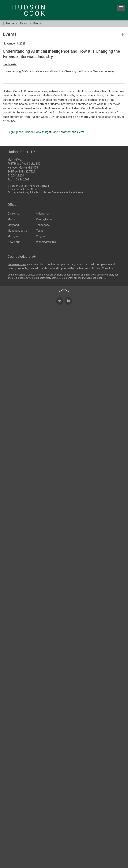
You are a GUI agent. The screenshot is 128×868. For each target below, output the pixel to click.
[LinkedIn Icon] (68, 361)
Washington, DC (46, 241)
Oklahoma (42, 213)
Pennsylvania (44, 219)
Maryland (13, 224)
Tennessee (43, 224)
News (24, 23)
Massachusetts (17, 230)
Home (10, 23)
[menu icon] (121, 8)
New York (14, 241)
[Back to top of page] (64, 351)
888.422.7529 (27, 171)
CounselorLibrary (18, 264)
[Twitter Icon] (60, 361)
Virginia (41, 236)
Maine (11, 219)
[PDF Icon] (124, 35)
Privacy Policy (15, 189)
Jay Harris (10, 64)
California (14, 213)
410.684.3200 (16, 175)
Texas (40, 230)
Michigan (13, 236)
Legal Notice (31, 189)
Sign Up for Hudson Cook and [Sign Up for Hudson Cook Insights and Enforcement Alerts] (46, 132)
